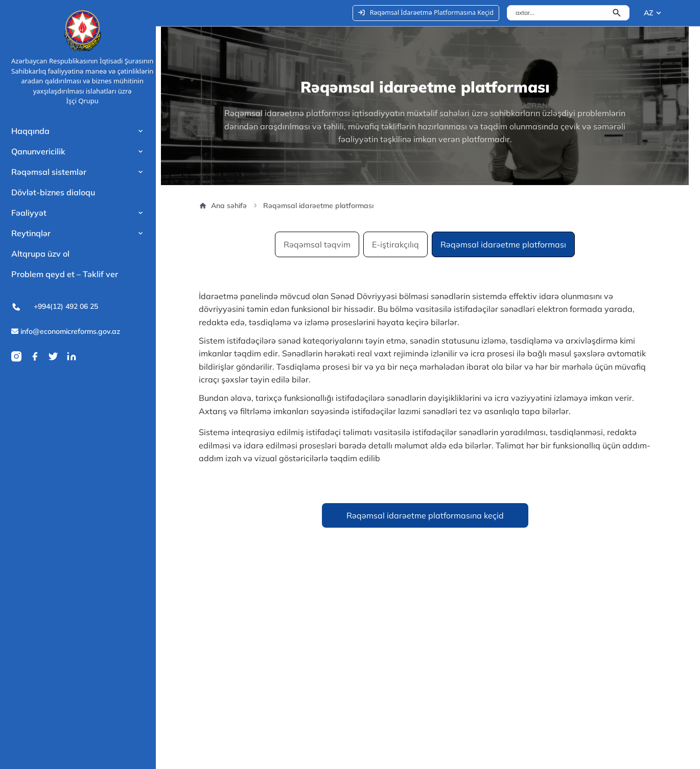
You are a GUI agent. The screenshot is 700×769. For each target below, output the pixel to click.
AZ (648, 13)
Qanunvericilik (38, 151)
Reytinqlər (31, 233)
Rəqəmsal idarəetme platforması (503, 244)
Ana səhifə (223, 206)
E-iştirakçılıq (395, 244)
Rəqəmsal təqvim (317, 244)
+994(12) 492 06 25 (55, 307)
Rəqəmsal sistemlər (49, 172)
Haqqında (30, 131)
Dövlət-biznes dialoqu (53, 192)
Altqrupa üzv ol (40, 254)
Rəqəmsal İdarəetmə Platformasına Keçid (426, 13)
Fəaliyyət (29, 213)
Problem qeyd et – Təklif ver (65, 274)
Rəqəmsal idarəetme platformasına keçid (425, 515)
